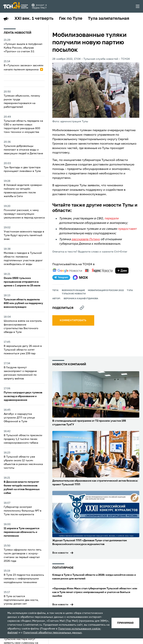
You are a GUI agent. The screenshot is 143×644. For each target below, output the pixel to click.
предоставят (127, 229)
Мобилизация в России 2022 (106, 290)
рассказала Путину (86, 239)
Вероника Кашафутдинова (81, 299)
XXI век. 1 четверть (34, 19)
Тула (130, 290)
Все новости (60, 553)
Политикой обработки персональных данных (53, 633)
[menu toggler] (138, 6)
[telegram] (61, 277)
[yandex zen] (122, 271)
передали (112, 219)
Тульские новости (74, 294)
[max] (80, 277)
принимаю (125, 623)
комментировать (73, 320)
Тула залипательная (109, 19)
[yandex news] (99, 270)
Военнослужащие (73, 290)
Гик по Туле (71, 19)
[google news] (67, 271)
